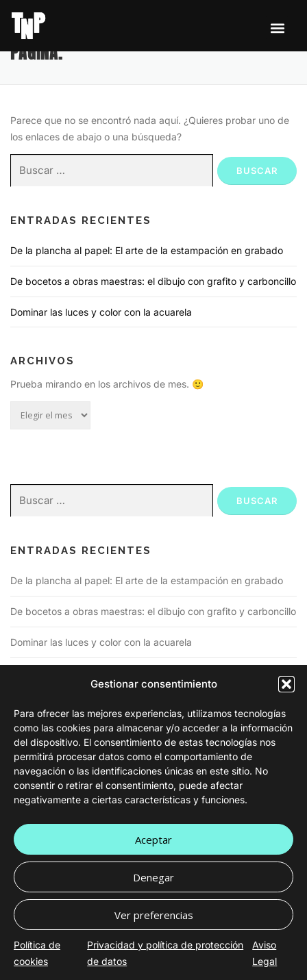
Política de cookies (37, 953)
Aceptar (153, 840)
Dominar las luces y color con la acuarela (101, 312)
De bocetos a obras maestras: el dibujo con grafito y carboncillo (153, 281)
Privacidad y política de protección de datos (165, 953)
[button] (286, 684)
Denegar (153, 877)
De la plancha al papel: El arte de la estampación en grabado (147, 250)
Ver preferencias (154, 915)
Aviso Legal (265, 953)
